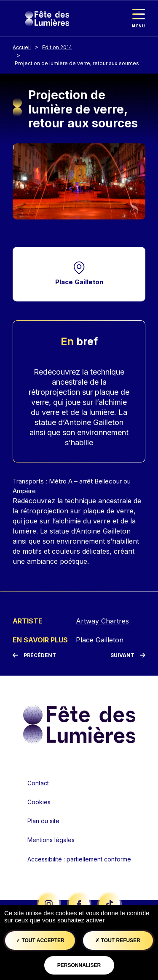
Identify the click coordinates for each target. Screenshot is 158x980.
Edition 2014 (57, 47)
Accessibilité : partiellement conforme (79, 859)
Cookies (39, 802)
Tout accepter (40, 940)
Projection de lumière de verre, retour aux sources (77, 63)
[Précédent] (34, 655)
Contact (38, 783)
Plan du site (43, 821)
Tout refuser (118, 940)
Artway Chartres (102, 621)
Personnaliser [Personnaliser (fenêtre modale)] (79, 965)
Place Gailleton (79, 282)
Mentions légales (51, 840)
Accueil (22, 47)
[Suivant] (128, 655)
